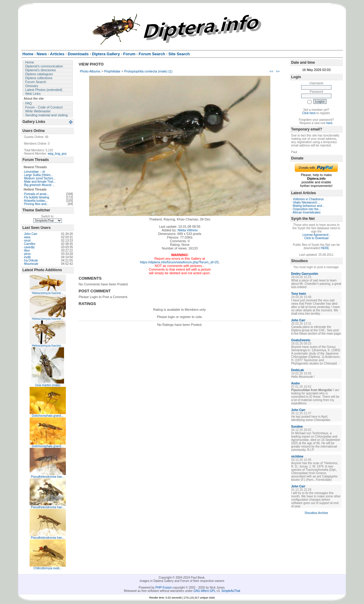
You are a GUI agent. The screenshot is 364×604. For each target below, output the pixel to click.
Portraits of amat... (37, 194)
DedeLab (298, 370)
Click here (309, 113)
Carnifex (30, 244)
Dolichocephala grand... (48, 416)
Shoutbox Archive (316, 513)
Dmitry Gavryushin (305, 274)
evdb (27, 257)
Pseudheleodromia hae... (48, 477)
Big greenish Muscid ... (39, 185)
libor (27, 251)
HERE (325, 248)
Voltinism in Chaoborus (308, 199)
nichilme (297, 456)
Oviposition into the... (307, 209)
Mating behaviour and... (309, 206)
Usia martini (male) (48, 385)
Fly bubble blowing (37, 197)
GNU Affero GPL (205, 591)
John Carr (31, 234)
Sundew (297, 427)
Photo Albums (90, 71)
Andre (296, 383)
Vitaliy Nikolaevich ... (307, 202)
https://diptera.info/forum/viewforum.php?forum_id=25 (179, 262)
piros (27, 254)
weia (27, 237)
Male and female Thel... (40, 182)
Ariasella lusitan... (36, 201)
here (329, 123)
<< (271, 71)
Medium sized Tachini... (40, 178)
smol (27, 241)
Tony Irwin (299, 294)
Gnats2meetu (301, 340)
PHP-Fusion (164, 588)
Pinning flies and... (37, 204)
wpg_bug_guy (57, 154)
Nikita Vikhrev (188, 230)
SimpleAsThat (231, 591)
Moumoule (31, 264)
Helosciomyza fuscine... (48, 293)
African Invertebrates (307, 212)
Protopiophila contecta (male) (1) (148, 71)
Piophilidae (112, 71)
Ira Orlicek (31, 260)
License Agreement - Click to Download (316, 236)
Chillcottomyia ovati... (48, 568)
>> (278, 71)
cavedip (29, 247)
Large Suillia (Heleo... (39, 175)
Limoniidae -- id (34, 172)
